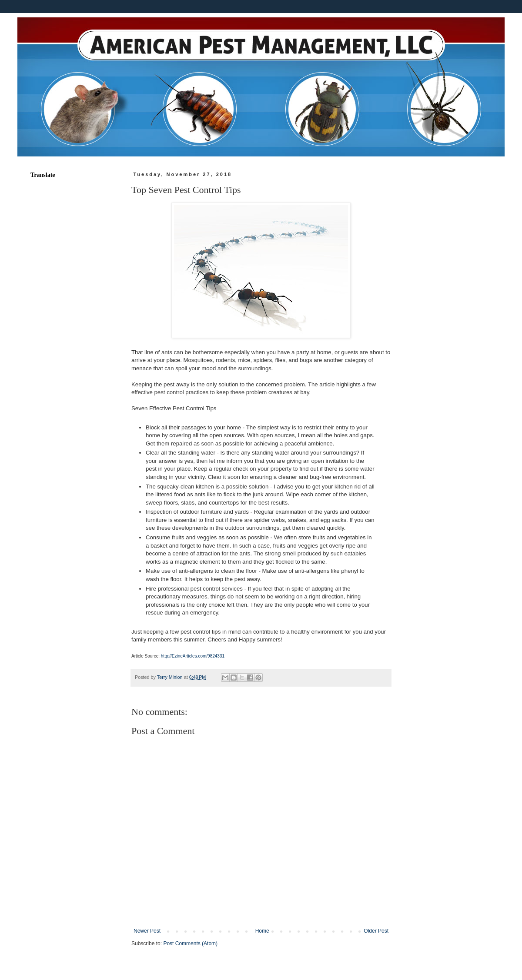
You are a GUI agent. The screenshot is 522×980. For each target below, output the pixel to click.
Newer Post (147, 931)
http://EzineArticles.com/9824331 (193, 656)
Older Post (376, 931)
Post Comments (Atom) (190, 943)
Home (262, 931)
